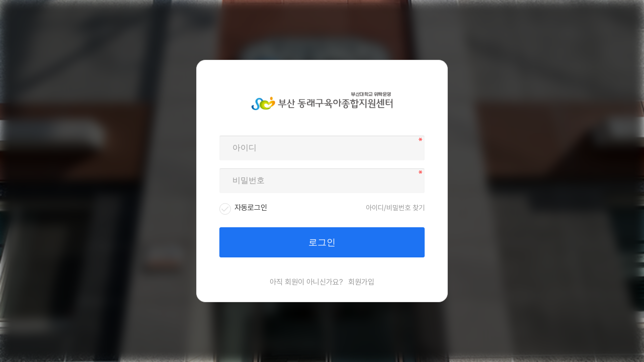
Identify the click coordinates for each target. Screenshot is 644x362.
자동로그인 (251, 208)
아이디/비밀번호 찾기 (395, 208)
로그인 (322, 242)
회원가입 (361, 282)
